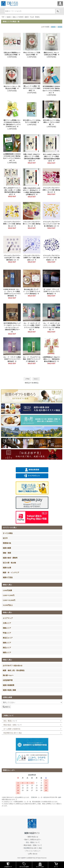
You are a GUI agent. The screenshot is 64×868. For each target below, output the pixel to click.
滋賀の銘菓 (7, 548)
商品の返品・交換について (13, 725)
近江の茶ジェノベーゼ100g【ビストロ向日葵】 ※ (32, 121)
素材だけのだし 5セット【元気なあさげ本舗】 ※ (51, 54)
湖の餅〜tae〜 (8, 675)
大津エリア (7, 623)
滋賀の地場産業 (9, 685)
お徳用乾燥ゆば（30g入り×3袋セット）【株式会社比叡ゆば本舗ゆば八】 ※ (51, 359)
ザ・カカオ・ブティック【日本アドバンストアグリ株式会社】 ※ (51, 292)
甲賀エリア (7, 633)
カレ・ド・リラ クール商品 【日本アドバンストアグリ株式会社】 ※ (12, 359)
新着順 (60, 27)
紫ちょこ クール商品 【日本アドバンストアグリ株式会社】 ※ (32, 88)
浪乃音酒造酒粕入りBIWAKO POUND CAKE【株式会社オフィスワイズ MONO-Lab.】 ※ (51, 90)
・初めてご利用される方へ (32, 840)
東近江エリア (8, 638)
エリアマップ (8, 618)
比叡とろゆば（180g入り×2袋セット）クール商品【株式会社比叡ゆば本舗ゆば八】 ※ (32, 157)
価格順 (53, 27)
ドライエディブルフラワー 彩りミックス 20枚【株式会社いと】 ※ (32, 224)
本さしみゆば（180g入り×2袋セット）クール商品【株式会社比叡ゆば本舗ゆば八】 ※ (51, 158)
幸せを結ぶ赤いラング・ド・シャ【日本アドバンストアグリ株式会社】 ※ (32, 292)
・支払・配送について (32, 842)
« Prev (27, 379)
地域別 (9, 17)
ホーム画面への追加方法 (12, 729)
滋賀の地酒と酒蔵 (9, 690)
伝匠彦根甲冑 (8, 680)
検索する (6, 707)
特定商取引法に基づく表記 (13, 733)
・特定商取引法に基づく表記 (32, 848)
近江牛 (5, 538)
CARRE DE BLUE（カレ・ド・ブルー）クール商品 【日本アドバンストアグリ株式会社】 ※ (12, 293)
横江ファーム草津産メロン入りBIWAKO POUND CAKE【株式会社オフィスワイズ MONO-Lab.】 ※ (12, 123)
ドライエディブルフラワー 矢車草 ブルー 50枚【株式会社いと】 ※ (32, 258)
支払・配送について (10, 721)
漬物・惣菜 (7, 553)
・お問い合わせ (32, 854)
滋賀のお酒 (7, 568)
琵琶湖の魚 (7, 543)
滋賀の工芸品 (8, 577)
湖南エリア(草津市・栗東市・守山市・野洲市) (26, 17)
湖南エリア (7, 628)
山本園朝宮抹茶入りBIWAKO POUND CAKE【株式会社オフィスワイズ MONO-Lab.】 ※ (12, 157)
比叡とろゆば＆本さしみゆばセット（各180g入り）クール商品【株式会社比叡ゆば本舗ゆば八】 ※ (32, 191)
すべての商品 (8, 533)
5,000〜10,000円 (9, 600)
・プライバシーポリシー (32, 851)
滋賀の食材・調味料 (10, 558)
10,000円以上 (8, 605)
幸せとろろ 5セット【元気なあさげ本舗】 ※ (32, 54)
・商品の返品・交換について (32, 845)
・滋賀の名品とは (32, 837)
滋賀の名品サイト (32, 833)
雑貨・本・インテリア (11, 572)
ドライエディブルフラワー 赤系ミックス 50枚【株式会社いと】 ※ (51, 190)
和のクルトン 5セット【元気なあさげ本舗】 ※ (12, 87)
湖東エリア (7, 643)
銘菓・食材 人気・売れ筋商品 (14, 670)
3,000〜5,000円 (9, 595)
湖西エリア (7, 652)
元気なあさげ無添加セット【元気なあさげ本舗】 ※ (12, 54)
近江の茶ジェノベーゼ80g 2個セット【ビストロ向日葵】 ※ (51, 122)
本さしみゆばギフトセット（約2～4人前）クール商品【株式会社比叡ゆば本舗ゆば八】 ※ (12, 191)
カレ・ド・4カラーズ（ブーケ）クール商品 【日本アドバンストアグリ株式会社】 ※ (32, 326)
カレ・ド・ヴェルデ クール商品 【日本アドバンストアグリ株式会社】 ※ (32, 359)
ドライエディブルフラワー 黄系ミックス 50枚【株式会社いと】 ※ (12, 224)
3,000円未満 (7, 590)
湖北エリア (7, 648)
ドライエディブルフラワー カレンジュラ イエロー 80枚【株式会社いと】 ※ (51, 224)
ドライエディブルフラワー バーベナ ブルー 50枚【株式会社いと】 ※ (51, 258)
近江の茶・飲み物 (9, 563)
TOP (3, 17)
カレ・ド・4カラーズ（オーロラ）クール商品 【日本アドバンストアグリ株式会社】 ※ (51, 326)
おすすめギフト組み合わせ (13, 665)
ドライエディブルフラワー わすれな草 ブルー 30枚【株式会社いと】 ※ (12, 258)
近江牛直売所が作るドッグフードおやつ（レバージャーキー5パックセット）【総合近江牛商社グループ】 (12, 327)
